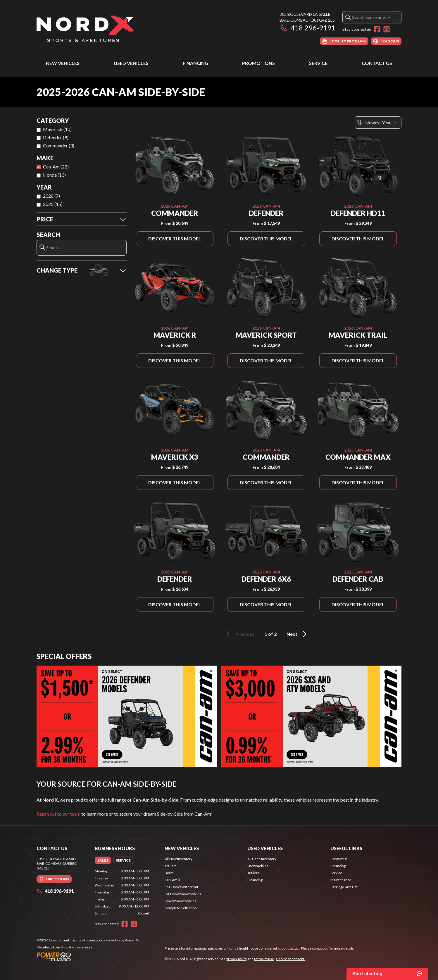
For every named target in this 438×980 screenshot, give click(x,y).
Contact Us (377, 63)
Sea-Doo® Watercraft (181, 887)
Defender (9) (56, 137)
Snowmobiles (258, 866)
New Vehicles (63, 63)
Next (298, 634)
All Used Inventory (262, 859)
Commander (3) (59, 145)
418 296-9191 (307, 28)
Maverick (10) (57, 129)
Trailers (171, 866)
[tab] (103, 860)
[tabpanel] (122, 892)
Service (318, 63)
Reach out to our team (58, 814)
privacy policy (237, 959)
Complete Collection (181, 908)
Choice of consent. (291, 959)
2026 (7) (51, 196)
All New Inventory (179, 859)
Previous (239, 634)
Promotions (258, 63)
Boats (169, 873)
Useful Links (346, 848)
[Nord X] (85, 28)
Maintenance (341, 880)
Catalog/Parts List (344, 887)
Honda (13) (54, 175)
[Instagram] (387, 29)
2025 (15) (53, 204)
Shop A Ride (70, 947)
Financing (195, 63)
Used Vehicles (131, 63)
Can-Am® (173, 880)
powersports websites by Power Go (113, 940)
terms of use (264, 959)
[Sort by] (378, 123)
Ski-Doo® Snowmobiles (183, 894)
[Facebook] (377, 29)
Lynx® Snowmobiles (180, 901)
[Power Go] (89, 957)
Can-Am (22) (56, 167)
